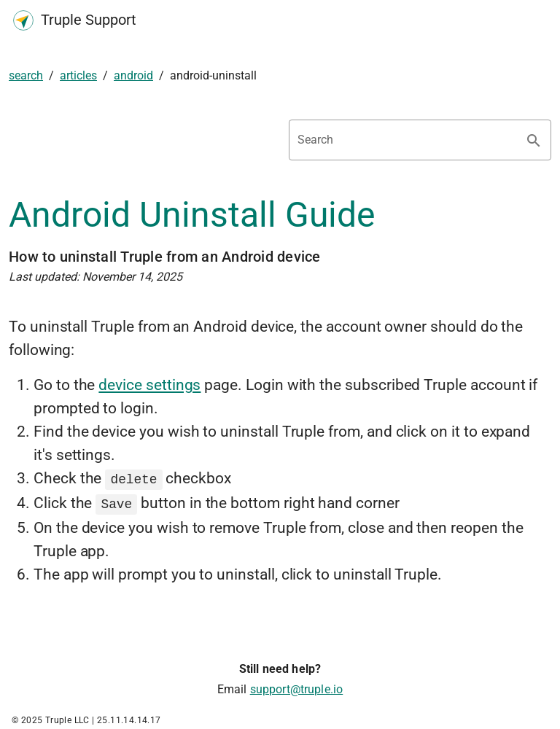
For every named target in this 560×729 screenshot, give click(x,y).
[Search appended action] (534, 141)
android (133, 75)
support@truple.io (297, 686)
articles (78, 75)
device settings (149, 385)
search (26, 75)
